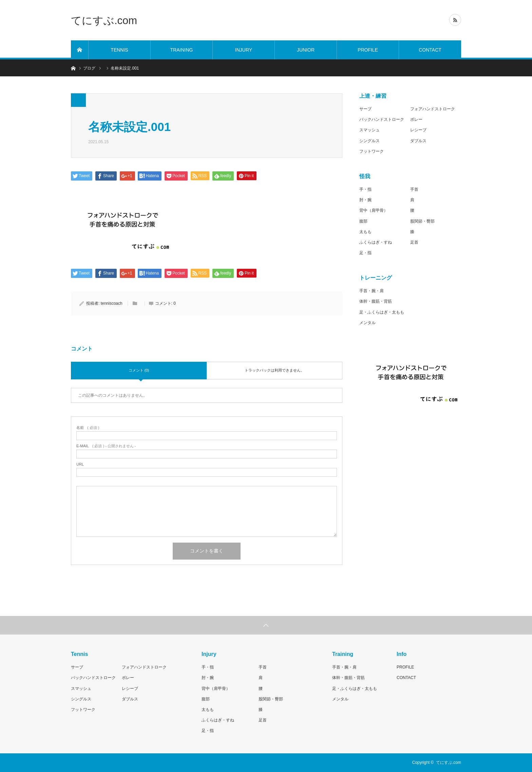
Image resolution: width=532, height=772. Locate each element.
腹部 (363, 221)
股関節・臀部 (422, 221)
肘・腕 (365, 200)
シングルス (369, 141)
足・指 (365, 253)
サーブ (365, 109)
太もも (365, 232)
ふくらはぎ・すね (376, 242)
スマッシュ (369, 130)
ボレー (416, 119)
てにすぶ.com (104, 20)
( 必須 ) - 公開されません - (106, 446)
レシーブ (418, 130)
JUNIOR (306, 50)
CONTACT (430, 50)
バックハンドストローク (382, 119)
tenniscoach (112, 303)
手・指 (365, 189)
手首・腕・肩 (372, 291)
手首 (414, 189)
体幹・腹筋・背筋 (376, 301)
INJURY (244, 50)
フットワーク (372, 151)
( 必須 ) (88, 428)
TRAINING (182, 50)
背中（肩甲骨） (374, 210)
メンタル (367, 323)
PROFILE (368, 50)
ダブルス (418, 141)
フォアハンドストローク (433, 109)
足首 (414, 242)
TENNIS (119, 50)
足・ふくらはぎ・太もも (382, 312)
